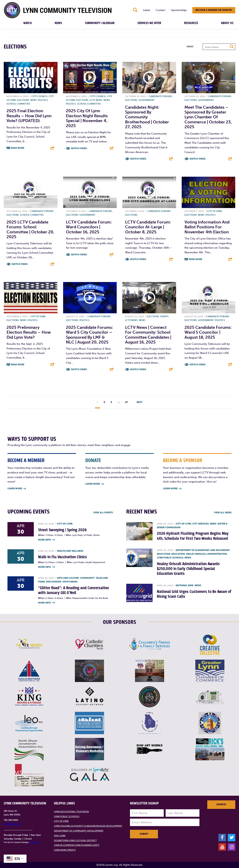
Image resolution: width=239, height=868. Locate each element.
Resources (191, 23)
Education (178, 554)
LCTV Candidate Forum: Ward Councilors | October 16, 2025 (89, 227)
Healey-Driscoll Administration (206, 554)
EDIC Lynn (60, 836)
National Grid (185, 585)
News (58, 23)
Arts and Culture (68, 578)
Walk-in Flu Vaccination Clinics (63, 557)
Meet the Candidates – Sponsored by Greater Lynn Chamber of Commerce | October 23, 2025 (208, 117)
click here (35, 842)
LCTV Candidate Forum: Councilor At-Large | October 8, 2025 (148, 227)
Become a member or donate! (214, 10)
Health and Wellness (70, 551)
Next (139, 402)
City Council (40, 96)
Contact (161, 10)
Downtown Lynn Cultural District (75, 840)
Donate (221, 804)
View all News (223, 513)
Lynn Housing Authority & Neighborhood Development (88, 826)
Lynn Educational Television (71, 812)
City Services (201, 524)
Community (87, 578)
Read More (18, 148)
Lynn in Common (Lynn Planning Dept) (77, 845)
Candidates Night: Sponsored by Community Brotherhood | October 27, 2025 (147, 117)
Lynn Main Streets (65, 850)
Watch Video (79, 148)
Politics (43, 100)
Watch (28, 23)
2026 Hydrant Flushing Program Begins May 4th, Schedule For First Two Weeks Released (193, 536)
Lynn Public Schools (170, 558)
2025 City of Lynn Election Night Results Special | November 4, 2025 (87, 118)
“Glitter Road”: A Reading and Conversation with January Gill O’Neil (73, 590)
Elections (23, 100)
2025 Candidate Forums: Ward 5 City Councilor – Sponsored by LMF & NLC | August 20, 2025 (89, 335)
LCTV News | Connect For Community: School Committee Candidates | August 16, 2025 (148, 335)
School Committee (18, 104)
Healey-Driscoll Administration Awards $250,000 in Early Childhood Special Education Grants (188, 569)
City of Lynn (214, 211)
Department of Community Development (79, 831)
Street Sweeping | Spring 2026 (62, 530)
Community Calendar (100, 23)
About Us (227, 23)
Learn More (17, 489)
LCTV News (96, 100)
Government (146, 100)
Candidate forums (160, 96)
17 (126, 402)
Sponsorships (179, 10)
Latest (147, 10)
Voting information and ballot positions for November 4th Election (207, 227)
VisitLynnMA (70, 582)
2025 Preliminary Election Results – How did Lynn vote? (29, 332)
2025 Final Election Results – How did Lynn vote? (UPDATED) (29, 116)
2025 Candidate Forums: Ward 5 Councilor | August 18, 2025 (208, 332)
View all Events (103, 513)
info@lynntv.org (12, 824)
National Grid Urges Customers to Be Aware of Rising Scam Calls (194, 594)
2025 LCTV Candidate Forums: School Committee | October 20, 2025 (30, 229)
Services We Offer (149, 23)
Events (164, 316)
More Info (46, 540)
